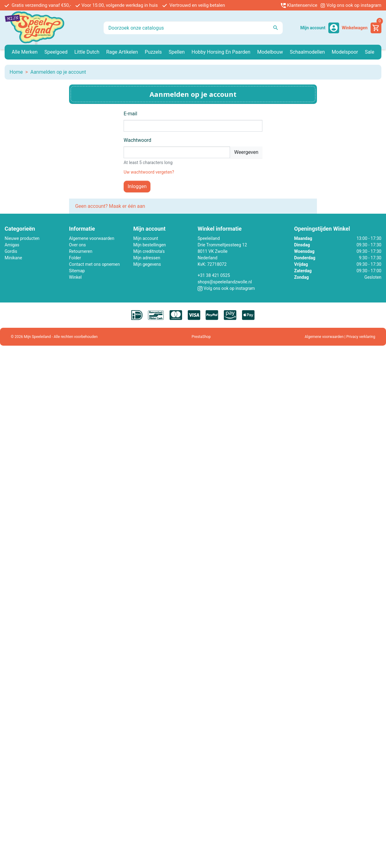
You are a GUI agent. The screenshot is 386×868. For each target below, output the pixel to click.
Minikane (13, 258)
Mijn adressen (147, 258)
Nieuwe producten (22, 238)
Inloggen (137, 186)
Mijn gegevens (147, 264)
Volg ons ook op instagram (351, 5)
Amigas (12, 245)
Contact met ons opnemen (94, 264)
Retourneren (81, 251)
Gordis (11, 251)
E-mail (130, 114)
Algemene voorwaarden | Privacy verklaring (340, 337)
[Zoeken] (193, 28)
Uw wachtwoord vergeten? (149, 172)
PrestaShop (201, 337)
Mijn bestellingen (150, 245)
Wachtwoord (138, 140)
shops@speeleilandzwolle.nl (225, 282)
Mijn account (146, 238)
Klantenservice (299, 5)
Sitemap (77, 271)
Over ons (78, 245)
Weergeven (246, 152)
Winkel (75, 277)
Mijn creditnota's (149, 251)
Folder (75, 258)
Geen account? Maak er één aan (110, 206)
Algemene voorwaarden (92, 238)
